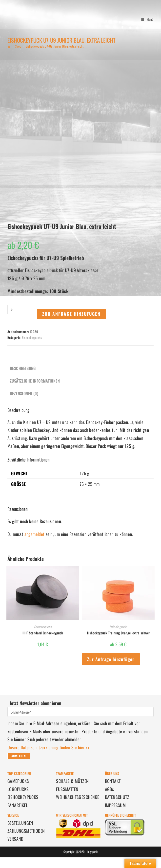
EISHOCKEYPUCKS (23, 797)
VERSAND (15, 839)
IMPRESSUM (115, 805)
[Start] (9, 46)
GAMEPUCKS (18, 781)
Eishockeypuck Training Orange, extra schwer (118, 633)
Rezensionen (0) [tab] (24, 393)
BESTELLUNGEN (20, 823)
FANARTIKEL (18, 805)
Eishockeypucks (32, 337)
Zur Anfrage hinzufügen (71, 314)
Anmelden (19, 756)
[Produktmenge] (12, 310)
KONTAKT (113, 781)
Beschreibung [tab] (23, 368)
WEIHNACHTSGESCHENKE (78, 797)
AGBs (110, 789)
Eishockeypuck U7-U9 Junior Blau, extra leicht (55, 46)
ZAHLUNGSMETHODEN (26, 831)
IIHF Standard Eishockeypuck (43, 633)
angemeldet (35, 534)
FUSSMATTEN (67, 789)
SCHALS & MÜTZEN (72, 781)
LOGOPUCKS (18, 789)
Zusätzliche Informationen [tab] (35, 381)
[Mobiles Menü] (146, 19)
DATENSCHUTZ (117, 797)
